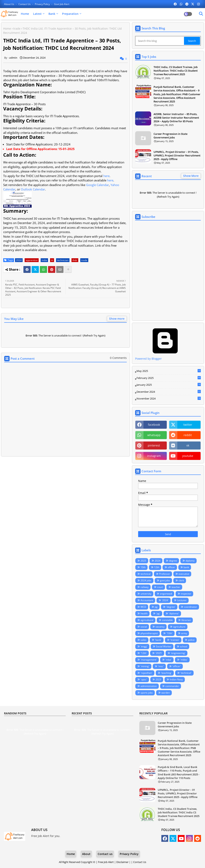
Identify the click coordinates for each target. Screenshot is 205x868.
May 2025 (169, 371)
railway (145, 587)
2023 (158, 679)
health (144, 613)
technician (63, 260)
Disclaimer (122, 862)
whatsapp (154, 435)
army (184, 633)
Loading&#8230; (168, 270)
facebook (154, 425)
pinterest (154, 445)
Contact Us (140, 862)
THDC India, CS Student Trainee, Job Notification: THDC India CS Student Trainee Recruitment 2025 (176, 71)
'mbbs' (184, 660)
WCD (143, 607)
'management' (149, 660)
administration (149, 686)
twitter (188, 425)
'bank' (158, 640)
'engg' (144, 646)
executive (184, 574)
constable (167, 620)
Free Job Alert (106, 862)
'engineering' (178, 653)
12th (157, 567)
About (86, 854)
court (160, 587)
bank (186, 567)
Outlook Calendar (33, 189)
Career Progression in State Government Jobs (170, 136)
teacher (176, 587)
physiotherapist (149, 633)
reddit (188, 435)
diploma (190, 561)
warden (166, 693)
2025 (143, 561)
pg (156, 607)
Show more (117, 319)
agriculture (179, 627)
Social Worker (164, 646)
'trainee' (175, 640)
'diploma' (174, 613)
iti (52, 260)
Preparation (70, 14)
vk (188, 445)
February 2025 (169, 378)
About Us (9, 4)
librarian (186, 620)
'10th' (169, 633)
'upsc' (144, 679)
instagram (154, 456)
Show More (191, 176)
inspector (186, 594)
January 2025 (169, 385)
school (184, 646)
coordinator (190, 607)
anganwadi (166, 594)
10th (143, 567)
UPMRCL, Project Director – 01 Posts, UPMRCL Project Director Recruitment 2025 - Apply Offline (177, 155)
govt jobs (165, 580)
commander (172, 686)
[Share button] (68, 269)
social (144, 627)
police (191, 640)
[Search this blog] (160, 41)
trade (17, 29)
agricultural (147, 620)
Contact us (25, 4)
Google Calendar (97, 185)
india (44, 260)
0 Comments (118, 358)
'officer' (177, 666)
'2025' (159, 653)
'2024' (165, 600)
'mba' (168, 660)
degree (173, 561)
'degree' (171, 607)
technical (146, 574)
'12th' (144, 653)
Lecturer (182, 600)
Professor (165, 574)
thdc (75, 260)
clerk (181, 580)
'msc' (161, 666)
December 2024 (169, 392)
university (146, 594)
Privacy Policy (43, 4)
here (106, 176)
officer (171, 567)
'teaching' (166, 673)
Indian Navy (176, 679)
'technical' (186, 673)
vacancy (160, 627)
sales (143, 640)
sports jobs (147, 693)
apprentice (32, 260)
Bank (52, 14)
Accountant (147, 600)
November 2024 (169, 399)
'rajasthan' (146, 673)
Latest (37, 14)
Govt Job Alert (62, 4)
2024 (19, 260)
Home (25, 14)
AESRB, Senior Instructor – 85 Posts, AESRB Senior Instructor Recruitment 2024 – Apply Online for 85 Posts (176, 118)
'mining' (145, 666)
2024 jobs (146, 580)
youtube (188, 456)
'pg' (158, 613)
